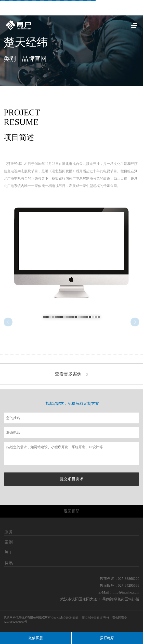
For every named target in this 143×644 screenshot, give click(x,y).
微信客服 (36, 638)
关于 (9, 553)
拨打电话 (107, 638)
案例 (9, 542)
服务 (9, 532)
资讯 (9, 563)
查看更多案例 (72, 374)
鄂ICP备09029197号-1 (96, 618)
